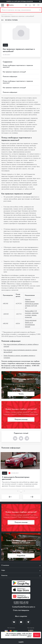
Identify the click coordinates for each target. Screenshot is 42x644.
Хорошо (37, 635)
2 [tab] (21, 491)
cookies (19, 633)
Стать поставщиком (21, 610)
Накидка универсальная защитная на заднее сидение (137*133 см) (32, 304)
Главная (4, 15)
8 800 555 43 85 (21, 602)
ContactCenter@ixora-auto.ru (24, 607)
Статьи (10, 15)
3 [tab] (24, 491)
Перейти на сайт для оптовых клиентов (20, 1)
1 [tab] (18, 491)
